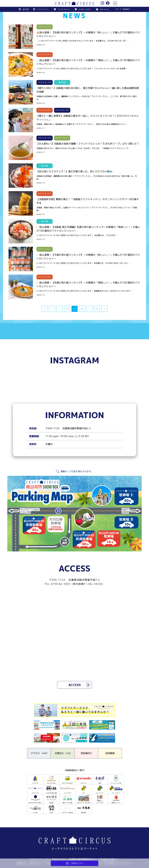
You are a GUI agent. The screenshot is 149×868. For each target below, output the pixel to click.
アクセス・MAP (39, 754)
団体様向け (86, 754)
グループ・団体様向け (123, 9)
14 (82, 309)
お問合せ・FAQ (63, 754)
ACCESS (75, 685)
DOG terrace (105, 9)
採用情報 (110, 754)
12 (67, 309)
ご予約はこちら (74, 863)
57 (97, 309)
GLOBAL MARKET (85, 9)
